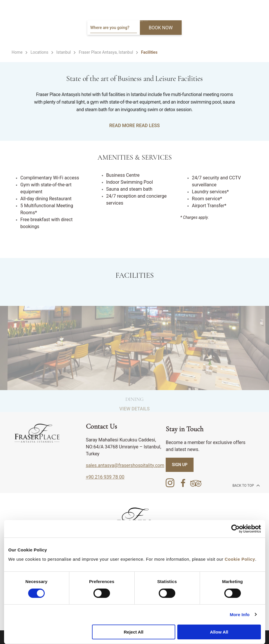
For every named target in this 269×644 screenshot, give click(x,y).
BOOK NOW (161, 28)
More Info (240, 615)
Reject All (133, 632)
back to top (246, 485)
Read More (122, 126)
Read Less (148, 126)
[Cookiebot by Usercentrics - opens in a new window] (235, 529)
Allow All (219, 632)
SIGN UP (180, 465)
